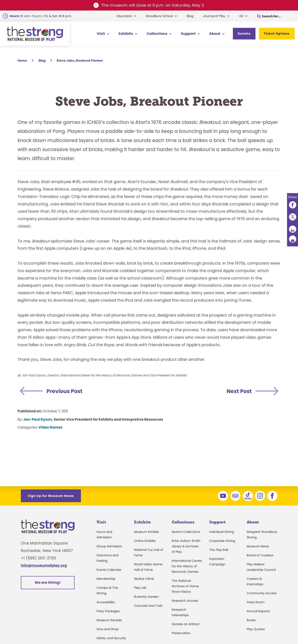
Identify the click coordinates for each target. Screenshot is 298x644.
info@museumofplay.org (44, 565)
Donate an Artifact (186, 624)
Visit (101, 34)
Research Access (185, 601)
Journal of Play (214, 16)
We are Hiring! (48, 583)
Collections (157, 34)
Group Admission (109, 546)
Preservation (181, 633)
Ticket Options (277, 34)
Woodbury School (159, 16)
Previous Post (64, 391)
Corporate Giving (222, 541)
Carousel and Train (148, 606)
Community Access (262, 593)
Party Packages (108, 611)
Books (251, 620)
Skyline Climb (144, 579)
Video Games (50, 427)
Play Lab (140, 588)
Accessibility (106, 602)
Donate (244, 34)
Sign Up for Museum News (51, 496)
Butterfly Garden (146, 597)
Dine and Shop (108, 629)
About (215, 34)
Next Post (239, 391)
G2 (241, 16)
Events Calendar (109, 570)
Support (188, 34)
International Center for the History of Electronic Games (187, 566)
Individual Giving (221, 532)
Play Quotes (256, 629)
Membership (106, 579)
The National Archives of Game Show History (185, 586)
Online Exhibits (145, 541)
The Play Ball (219, 550)
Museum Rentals (109, 620)
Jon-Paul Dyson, (38, 419)
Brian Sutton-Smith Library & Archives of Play (186, 546)
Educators (124, 16)
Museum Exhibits (146, 532)
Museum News (258, 546)
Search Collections (186, 532)
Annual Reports (258, 611)
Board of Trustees (260, 555)
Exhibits (126, 34)
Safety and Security (111, 638)
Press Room (256, 602)
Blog (190, 16)
